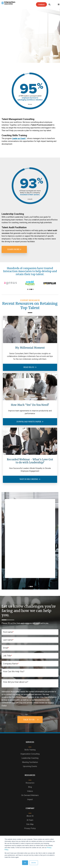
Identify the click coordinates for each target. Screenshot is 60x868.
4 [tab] (33, 289)
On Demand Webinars (30, 795)
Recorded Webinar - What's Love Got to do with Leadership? (30, 461)
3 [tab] (31, 289)
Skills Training (30, 750)
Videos (30, 791)
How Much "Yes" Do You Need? (30, 405)
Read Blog (29, 367)
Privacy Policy (30, 828)
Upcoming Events (30, 766)
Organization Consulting (30, 754)
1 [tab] (28, 289)
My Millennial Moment (30, 348)
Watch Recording (29, 479)
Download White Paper (29, 422)
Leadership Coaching (30, 758)
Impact (30, 799)
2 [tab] (29, 289)
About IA (30, 816)
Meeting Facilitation (30, 762)
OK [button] (25, 863)
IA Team (30, 820)
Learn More (13, 249)
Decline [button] (34, 863)
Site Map (30, 824)
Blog (30, 787)
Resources (30, 783)
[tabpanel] (29, 283)
